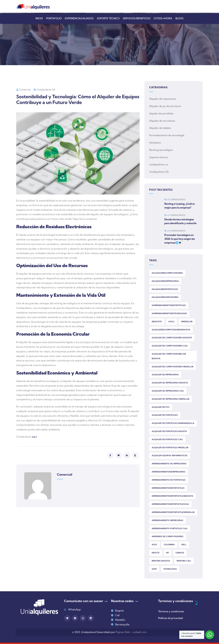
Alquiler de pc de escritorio (165, 106)
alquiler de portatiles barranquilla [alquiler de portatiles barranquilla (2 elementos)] (173, 423)
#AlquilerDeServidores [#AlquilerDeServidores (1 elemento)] (165, 297)
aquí (34, 437)
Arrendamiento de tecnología (167, 135)
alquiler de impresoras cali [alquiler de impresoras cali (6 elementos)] (168, 391)
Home (98, 39)
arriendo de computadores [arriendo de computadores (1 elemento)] (168, 536)
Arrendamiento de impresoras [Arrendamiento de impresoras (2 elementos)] (169, 464)
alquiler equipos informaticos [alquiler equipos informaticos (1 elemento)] (170, 456)
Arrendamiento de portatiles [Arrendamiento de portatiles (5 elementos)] (169, 480)
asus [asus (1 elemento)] (154, 545)
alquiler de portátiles (161, 113)
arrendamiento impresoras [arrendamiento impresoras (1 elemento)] (168, 520)
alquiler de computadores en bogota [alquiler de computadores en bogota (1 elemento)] (169, 356)
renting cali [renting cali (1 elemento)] (184, 561)
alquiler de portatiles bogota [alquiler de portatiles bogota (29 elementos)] (169, 431)
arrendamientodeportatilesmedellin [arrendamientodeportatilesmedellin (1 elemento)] (173, 512)
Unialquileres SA (115, 39)
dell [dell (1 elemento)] (184, 545)
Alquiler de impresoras (162, 99)
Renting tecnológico (161, 150)
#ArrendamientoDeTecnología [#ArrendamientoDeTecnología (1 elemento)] (169, 313)
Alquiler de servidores (162, 121)
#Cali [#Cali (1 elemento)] (172, 322)
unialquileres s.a (159, 164)
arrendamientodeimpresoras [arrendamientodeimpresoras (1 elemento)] (169, 472)
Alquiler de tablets (160, 128)
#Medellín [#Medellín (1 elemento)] (187, 322)
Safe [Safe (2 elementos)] (154, 569)
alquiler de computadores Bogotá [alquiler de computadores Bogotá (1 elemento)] (172, 338)
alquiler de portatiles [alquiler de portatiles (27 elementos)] (165, 415)
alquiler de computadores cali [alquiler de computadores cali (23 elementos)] (170, 346)
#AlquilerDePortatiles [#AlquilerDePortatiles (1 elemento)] (165, 289)
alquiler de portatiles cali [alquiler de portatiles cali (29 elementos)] (167, 439)
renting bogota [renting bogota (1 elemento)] (161, 561)
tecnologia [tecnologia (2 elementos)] (170, 569)
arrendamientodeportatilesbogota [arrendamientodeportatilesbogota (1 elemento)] (172, 496)
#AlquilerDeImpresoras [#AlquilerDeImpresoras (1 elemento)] (165, 281)
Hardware (155, 143)
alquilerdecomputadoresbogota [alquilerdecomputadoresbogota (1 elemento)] (171, 330)
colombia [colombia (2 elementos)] (169, 545)
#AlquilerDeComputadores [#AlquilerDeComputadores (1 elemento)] (167, 273)
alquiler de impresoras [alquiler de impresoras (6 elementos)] (165, 375)
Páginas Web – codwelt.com (131, 632)
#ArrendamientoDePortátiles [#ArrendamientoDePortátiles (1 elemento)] (169, 305)
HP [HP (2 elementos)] (168, 553)
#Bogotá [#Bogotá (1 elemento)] (157, 322)
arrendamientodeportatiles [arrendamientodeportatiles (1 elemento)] (168, 488)
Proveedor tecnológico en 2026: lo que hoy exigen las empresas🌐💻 (180, 239)
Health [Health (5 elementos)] (156, 553)
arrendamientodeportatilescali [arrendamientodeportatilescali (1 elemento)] (170, 504)
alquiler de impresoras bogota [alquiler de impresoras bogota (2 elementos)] (170, 383)
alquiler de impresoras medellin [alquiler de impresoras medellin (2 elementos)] (171, 399)
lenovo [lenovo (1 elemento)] (180, 553)
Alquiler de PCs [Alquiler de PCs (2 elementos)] (161, 407)
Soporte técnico (159, 157)
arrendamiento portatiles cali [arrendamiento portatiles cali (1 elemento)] (170, 529)
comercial (23, 90)
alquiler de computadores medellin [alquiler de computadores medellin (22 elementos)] (173, 367)
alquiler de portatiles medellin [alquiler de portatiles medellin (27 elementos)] (170, 448)
